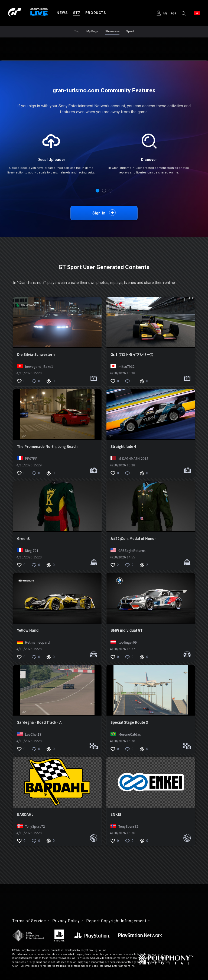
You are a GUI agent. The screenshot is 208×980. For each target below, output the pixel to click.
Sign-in (99, 213)
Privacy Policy (66, 921)
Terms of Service (29, 921)
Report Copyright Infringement (116, 921)
